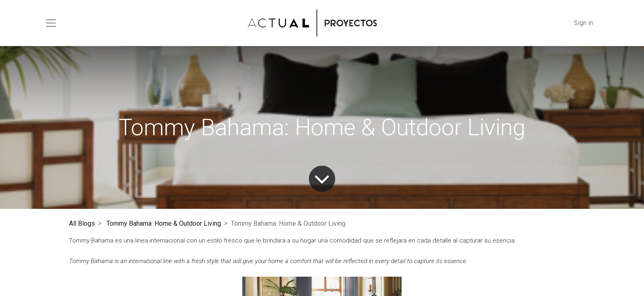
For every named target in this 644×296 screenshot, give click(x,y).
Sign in (583, 23)
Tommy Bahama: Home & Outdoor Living (164, 223)
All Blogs (82, 223)
